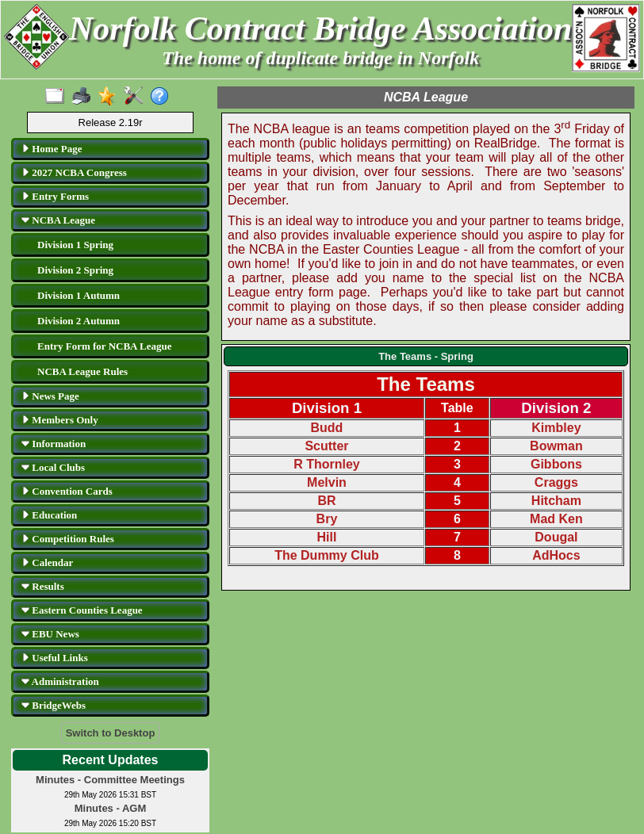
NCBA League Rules (82, 371)
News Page (50, 396)
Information (54, 444)
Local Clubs (53, 467)
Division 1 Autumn (79, 295)
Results (43, 586)
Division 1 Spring (75, 245)
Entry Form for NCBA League (104, 346)
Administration (60, 681)
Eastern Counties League (82, 610)
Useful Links (55, 658)
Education (49, 515)
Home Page (52, 149)
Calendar (47, 562)
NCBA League (58, 220)
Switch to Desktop (111, 733)
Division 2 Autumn (79, 321)
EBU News (50, 634)
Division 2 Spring (75, 270)
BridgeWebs (54, 705)
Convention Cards (67, 491)
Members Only (60, 420)
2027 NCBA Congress (74, 172)
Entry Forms (55, 196)
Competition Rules (68, 539)
